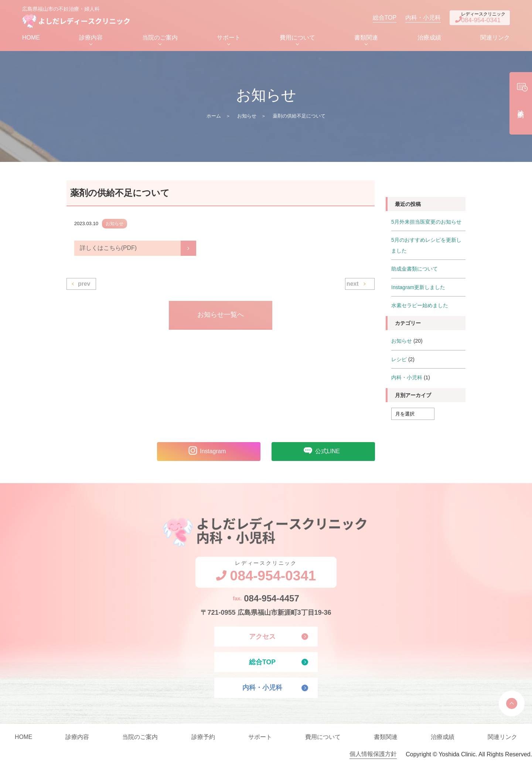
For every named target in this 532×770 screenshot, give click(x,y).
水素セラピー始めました (420, 306)
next (353, 286)
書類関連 (366, 39)
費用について (297, 39)
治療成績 (429, 39)
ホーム (214, 118)
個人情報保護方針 (373, 758)
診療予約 (203, 741)
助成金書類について (415, 270)
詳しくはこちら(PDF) (108, 250)
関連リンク (495, 39)
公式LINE (320, 452)
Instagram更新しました (418, 288)
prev (84, 286)
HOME (31, 39)
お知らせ (247, 118)
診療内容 (91, 39)
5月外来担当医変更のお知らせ (426, 224)
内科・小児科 (412, 18)
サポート (229, 39)
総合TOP (374, 18)
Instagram (205, 452)
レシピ (399, 360)
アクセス (262, 639)
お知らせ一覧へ (221, 317)
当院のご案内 (160, 39)
